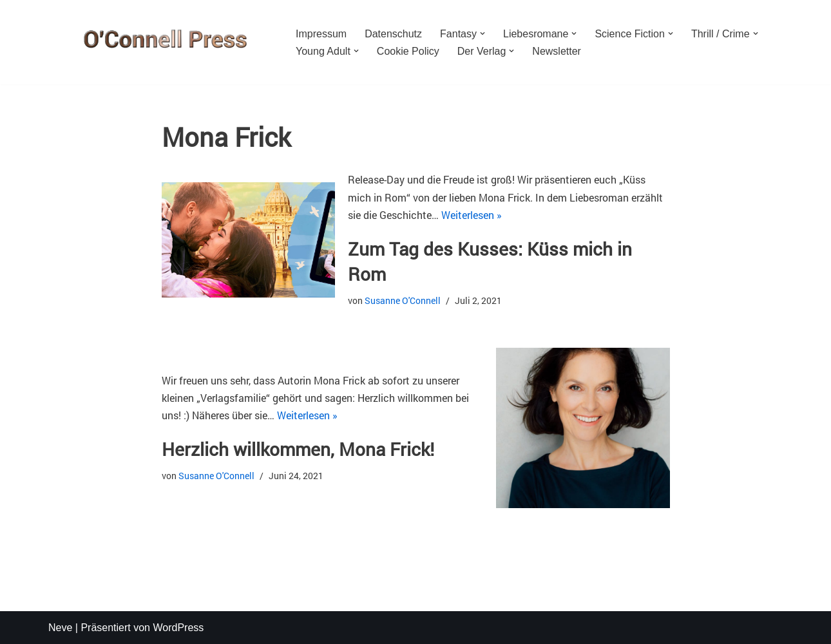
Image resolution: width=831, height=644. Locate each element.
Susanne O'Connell (403, 300)
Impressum (321, 34)
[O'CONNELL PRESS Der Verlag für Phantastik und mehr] (161, 42)
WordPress (178, 628)
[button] (482, 33)
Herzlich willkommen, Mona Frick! (298, 449)
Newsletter (557, 51)
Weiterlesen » (472, 215)
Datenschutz (393, 34)
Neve (60, 628)
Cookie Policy (408, 51)
